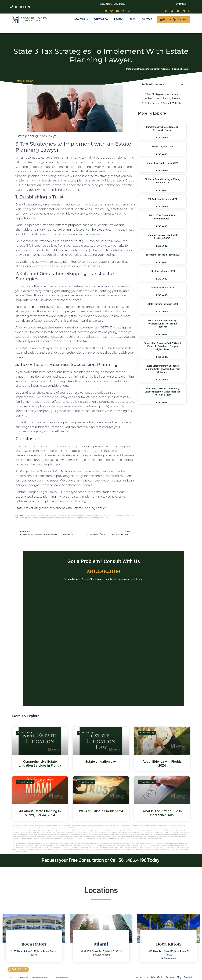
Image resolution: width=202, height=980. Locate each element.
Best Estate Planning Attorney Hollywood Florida (112, 824)
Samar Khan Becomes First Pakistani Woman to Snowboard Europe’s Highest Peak (162, 343)
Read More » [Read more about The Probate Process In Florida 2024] (162, 259)
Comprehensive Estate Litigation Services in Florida (40, 760)
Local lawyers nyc (149, 844)
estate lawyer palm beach (109, 833)
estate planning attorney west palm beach (87, 829)
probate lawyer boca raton (148, 831)
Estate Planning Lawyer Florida (85, 822)
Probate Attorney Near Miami (20, 824)
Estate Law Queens (75, 840)
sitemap (158, 977)
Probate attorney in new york (77, 846)
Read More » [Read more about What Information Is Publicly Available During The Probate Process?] (162, 331)
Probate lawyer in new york (138, 846)
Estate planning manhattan (103, 844)
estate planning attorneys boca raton (22, 829)
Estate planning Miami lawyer (36, 133)
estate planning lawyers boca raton (157, 828)
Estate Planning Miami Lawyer (39, 822)
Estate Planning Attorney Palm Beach (160, 824)
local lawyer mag (114, 826)
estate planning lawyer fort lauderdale (128, 833)
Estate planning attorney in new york (136, 840)
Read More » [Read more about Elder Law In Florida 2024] (162, 275)
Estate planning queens (117, 844)
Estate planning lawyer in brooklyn (116, 842)
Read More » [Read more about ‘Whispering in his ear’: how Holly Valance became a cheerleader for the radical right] (162, 399)
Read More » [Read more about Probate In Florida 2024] (162, 292)
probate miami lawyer (100, 835)
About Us (81, 16)
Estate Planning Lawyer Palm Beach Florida (138, 824)
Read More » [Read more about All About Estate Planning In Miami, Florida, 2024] (162, 187)
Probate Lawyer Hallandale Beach (121, 822)
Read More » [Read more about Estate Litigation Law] (162, 151)
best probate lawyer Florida (75, 833)
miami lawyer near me (87, 835)
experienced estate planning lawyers (41, 493)
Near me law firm (159, 844)
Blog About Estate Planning (112, 65)
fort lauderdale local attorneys (40, 835)
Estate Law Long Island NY (62, 840)
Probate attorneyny (180, 844)
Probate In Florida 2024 (162, 284)
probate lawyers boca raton (132, 831)
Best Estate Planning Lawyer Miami (69, 824)
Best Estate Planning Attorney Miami (89, 824)
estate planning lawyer (39, 304)
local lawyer (104, 826)
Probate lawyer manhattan (166, 846)
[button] (182, 81)
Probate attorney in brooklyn (26, 846)
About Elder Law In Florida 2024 (162, 160)
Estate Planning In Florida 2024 (162, 301)
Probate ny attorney (179, 846)
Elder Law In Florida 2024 (162, 268)
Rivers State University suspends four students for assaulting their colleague (162, 366)
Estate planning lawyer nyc (56, 844)
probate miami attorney (49, 828)
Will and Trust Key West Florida (92, 826)
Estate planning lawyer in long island (136, 842)
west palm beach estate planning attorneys (135, 829)
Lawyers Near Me (118, 978)
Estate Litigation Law (162, 143)
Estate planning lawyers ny (72, 844)
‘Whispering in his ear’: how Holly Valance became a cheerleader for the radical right (162, 388)
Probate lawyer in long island (122, 846)
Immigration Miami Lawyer (178, 824)
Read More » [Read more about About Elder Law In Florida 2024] (162, 167)
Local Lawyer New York (109, 840)
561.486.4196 (104, 568)
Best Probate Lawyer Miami (52, 824)
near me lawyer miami (76, 828)
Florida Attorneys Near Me (44, 826)
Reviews (119, 16)
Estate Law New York (49, 840)
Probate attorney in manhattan (60, 846)
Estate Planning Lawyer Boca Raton (39, 974)
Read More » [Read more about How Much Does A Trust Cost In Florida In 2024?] (162, 242)
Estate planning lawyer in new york (177, 842)
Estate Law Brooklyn (87, 840)
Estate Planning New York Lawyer (21, 822)
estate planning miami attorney (34, 828)
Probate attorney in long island (42, 846)
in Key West (34, 17)
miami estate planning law (56, 835)
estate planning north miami (165, 833)
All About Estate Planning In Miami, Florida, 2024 (40, 810)
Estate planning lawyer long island (38, 844)
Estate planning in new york (67, 842)
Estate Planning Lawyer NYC (55, 822)
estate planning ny (121, 840)
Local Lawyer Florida (31, 826)
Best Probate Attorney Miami (36, 824)
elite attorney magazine (163, 826)
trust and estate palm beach (130, 835)
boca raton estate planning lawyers (27, 831)
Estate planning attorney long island (174, 840)
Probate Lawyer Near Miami (138, 822)
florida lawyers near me (24, 835)
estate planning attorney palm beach (64, 829)
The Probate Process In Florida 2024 (162, 251)
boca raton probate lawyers (45, 831)
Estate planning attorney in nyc (155, 840)
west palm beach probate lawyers (82, 831)
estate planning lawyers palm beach (136, 828)
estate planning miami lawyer (178, 826)
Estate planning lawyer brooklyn (97, 842)
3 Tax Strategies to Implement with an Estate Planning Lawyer (163, 93)
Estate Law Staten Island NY (20, 840)
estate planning (78, 443)
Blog (133, 16)
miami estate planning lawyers (72, 835)
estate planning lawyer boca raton (117, 828)
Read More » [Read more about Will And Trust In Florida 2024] (162, 203)
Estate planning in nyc (81, 842)
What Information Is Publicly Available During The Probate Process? (162, 320)
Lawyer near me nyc (129, 844)
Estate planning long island (87, 844)
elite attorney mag (152, 826)
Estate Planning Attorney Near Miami (176, 822)
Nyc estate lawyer (170, 844)
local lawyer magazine (125, 826)
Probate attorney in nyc (91, 846)
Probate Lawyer (34, 15)
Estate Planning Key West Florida (74, 826)
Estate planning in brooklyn (52, 842)
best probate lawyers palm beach (92, 833)
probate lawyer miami (89, 828)
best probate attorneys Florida (59, 833)
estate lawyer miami (101, 828)
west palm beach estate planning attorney (159, 829)
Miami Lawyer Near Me (70, 822)
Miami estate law (143, 835)
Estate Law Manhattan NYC (35, 840)
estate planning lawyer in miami (148, 833)
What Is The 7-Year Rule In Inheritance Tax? (162, 810)
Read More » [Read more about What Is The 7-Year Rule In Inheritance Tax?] (162, 223)
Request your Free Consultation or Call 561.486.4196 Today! (101, 857)
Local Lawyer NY (133, 978)
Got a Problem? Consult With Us (163, 100)
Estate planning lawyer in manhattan (157, 842)
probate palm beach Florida (114, 835)
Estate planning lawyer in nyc (20, 844)
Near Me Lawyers (107, 822)
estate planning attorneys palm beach (43, 829)
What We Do (101, 16)
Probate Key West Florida (58, 826)
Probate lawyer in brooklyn (106, 846)
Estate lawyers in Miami (155, 835)
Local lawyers (139, 844)
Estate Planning (24, 78)
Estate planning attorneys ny (36, 842)
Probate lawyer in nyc (152, 846)
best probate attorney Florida (42, 833)
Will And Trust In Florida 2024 (162, 196)
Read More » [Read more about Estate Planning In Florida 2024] (162, 308)
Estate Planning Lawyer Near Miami (156, 822)
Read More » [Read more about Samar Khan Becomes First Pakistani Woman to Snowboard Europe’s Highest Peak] (162, 354)
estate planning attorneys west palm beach (111, 829)
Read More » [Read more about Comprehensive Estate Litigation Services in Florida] (162, 134)
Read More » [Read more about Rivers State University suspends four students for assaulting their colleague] (162, 376)
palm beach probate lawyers (100, 831)
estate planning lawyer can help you (79, 226)
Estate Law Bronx (97, 840)
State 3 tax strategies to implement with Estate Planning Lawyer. (61, 505)
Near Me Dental (98, 822)
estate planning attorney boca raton (178, 828)
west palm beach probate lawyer (63, 831)
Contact (147, 16)
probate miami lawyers (63, 828)
